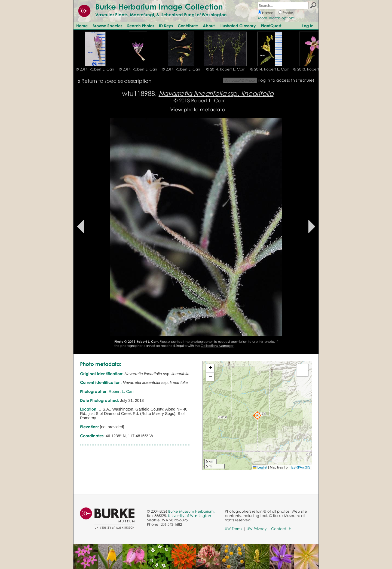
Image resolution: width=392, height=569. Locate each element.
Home (82, 26)
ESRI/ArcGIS (301, 467)
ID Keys (166, 26)
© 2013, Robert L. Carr (313, 69)
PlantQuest (271, 26)
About (209, 26)
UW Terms (233, 529)
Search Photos (141, 26)
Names (268, 13)
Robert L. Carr (208, 100)
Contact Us (281, 529)
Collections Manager (217, 346)
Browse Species (107, 26)
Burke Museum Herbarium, (192, 511)
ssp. (216, 93)
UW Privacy (257, 529)
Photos (288, 13)
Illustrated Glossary (238, 26)
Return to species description (116, 81)
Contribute (188, 26)
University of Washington (189, 516)
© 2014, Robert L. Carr (95, 69)
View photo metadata (198, 109)
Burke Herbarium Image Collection (159, 7)
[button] (257, 415)
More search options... (278, 18)
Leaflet (260, 467)
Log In (308, 26)
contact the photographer (192, 342)
